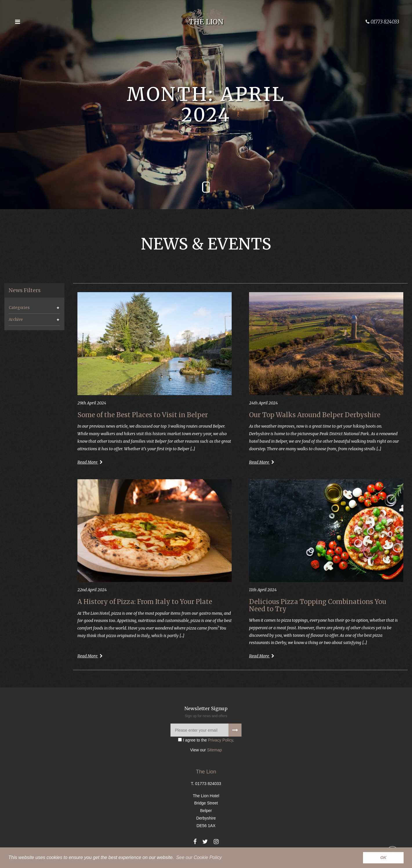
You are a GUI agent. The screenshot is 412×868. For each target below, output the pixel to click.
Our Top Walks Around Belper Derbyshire (315, 415)
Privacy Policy (220, 740)
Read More (90, 462)
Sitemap (214, 750)
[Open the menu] (17, 22)
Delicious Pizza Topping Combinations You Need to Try (318, 605)
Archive (16, 320)
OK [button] (383, 858)
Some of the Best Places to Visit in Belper (143, 415)
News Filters (25, 290)
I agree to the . (206, 740)
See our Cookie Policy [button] (199, 857)
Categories (19, 308)
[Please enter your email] (206, 730)
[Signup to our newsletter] (235, 730)
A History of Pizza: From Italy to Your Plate (145, 602)
